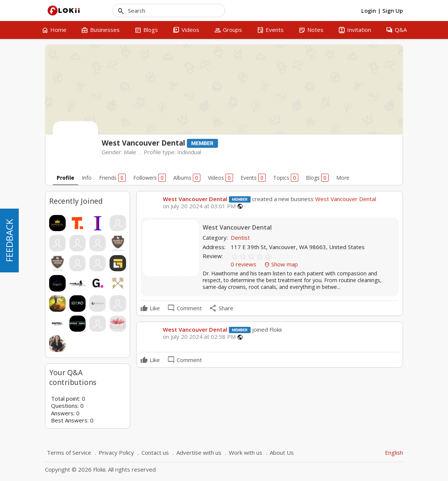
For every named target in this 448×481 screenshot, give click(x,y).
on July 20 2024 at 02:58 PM (199, 337)
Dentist (240, 237)
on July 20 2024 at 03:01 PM (199, 206)
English (394, 452)
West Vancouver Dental (195, 199)
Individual (189, 152)
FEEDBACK (9, 240)
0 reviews (244, 264)
